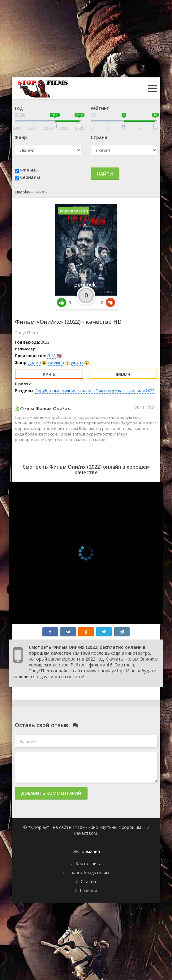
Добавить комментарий (51, 793)
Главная (88, 890)
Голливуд (105, 391)
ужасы (77, 362)
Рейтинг (100, 108)
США (51, 356)
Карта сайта (88, 863)
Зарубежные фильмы (56, 391)
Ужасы (121, 391)
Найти (105, 174)
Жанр (21, 137)
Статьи (88, 881)
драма (34, 362)
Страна (99, 137)
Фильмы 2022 (141, 391)
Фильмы (29, 170)
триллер (56, 362)
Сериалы (30, 177)
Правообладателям (88, 872)
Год (19, 108)
